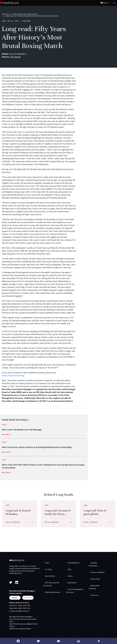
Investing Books (73, 563)
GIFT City (28, 598)
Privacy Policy (95, 579)
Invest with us (50, 576)
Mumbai (15, 598)
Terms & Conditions (97, 572)
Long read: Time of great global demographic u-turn (96, 514)
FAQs (69, 569)
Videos (70, 576)
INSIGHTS (6, 14)
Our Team (48, 569)
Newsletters (72, 583)
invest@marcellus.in (22, 611)
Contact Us (94, 595)
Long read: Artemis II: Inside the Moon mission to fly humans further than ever (58, 516)
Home (47, 563)
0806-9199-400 (24, 606)
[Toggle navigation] (114, 3)
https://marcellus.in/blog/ (13, 376)
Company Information (93, 564)
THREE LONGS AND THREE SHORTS (25, 14)
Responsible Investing (94, 587)
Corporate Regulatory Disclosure (75, 591)
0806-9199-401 (24, 608)
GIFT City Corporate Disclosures (51, 584)
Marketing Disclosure (53, 592)
